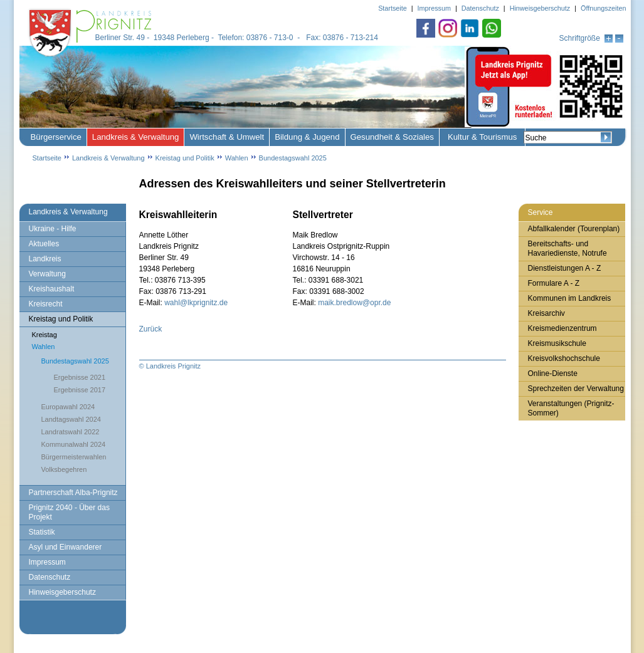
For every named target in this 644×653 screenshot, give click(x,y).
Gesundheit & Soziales (392, 137)
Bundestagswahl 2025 (293, 158)
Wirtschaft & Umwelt (227, 137)
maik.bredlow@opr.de (354, 303)
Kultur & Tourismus (482, 137)
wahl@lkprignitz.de (196, 303)
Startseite (47, 158)
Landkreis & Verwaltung (136, 137)
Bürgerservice (56, 137)
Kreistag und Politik (185, 158)
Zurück (151, 329)
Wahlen (237, 158)
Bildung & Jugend (307, 137)
